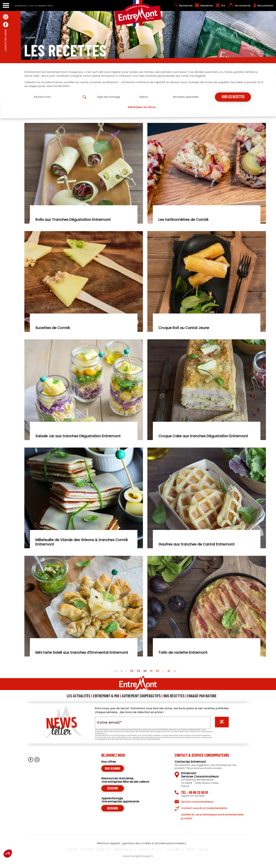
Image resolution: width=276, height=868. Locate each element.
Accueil (32, 38)
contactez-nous (6, 49)
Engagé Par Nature (202, 696)
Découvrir (113, 789)
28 (132, 671)
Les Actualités (79, 696)
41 (169, 671)
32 (157, 671)
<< (116, 671)
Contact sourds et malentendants (204, 808)
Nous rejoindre (113, 769)
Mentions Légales (108, 843)
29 (138, 671)
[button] (8, 854)
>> (175, 671)
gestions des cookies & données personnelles (154, 843)
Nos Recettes (174, 696)
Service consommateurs (197, 802)
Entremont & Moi (106, 696)
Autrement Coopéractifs (141, 696)
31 (151, 671)
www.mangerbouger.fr (138, 856)
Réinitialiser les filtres (142, 107)
